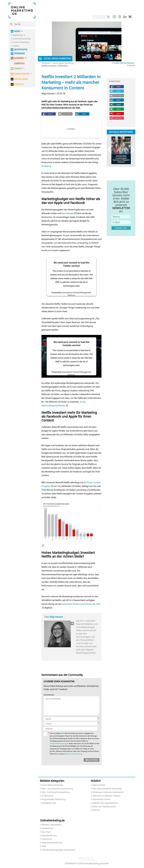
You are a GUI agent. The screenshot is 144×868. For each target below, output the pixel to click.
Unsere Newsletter (21, 42)
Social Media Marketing (63, 63)
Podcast (96, 810)
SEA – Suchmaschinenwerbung (56, 792)
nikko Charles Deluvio (124, 63)
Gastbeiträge (48, 828)
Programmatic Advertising (54, 799)
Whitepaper (21, 50)
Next (131, 150)
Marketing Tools (49, 803)
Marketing (46, 166)
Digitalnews (18, 35)
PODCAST (19, 84)
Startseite (46, 63)
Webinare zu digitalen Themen (106, 796)
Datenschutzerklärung (74, 754)
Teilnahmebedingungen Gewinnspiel (59, 850)
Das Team (46, 832)
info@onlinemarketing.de (59, 743)
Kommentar (49, 695)
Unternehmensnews (22, 39)
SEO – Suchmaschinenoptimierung (57, 789)
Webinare (19, 53)
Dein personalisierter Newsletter (107, 789)
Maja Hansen (56, 617)
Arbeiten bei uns (49, 836)
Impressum (47, 839)
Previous (111, 150)
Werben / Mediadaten (52, 825)
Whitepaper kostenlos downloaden (108, 792)
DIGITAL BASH (21, 79)
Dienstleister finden (101, 799)
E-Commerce (48, 796)
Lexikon (16, 46)
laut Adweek (68, 213)
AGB (44, 846)
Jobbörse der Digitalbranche (105, 803)
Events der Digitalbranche (104, 807)
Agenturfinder (99, 785)
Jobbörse (19, 63)
